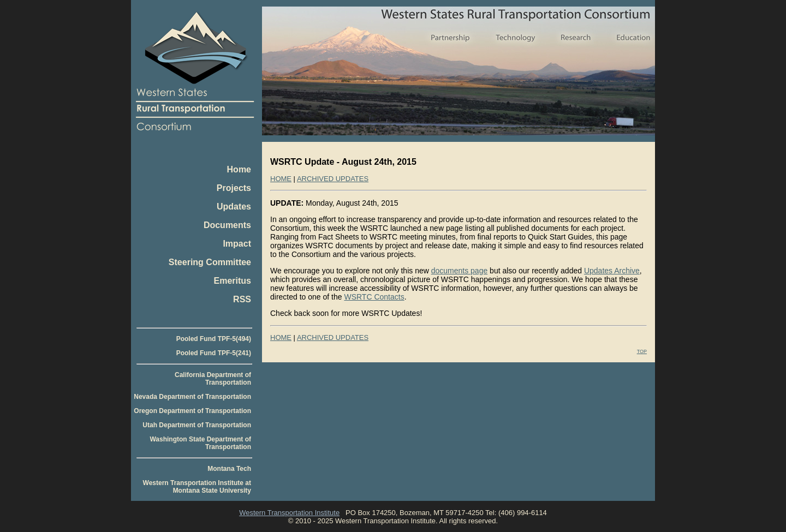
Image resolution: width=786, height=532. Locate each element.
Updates (234, 207)
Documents (227, 225)
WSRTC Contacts (374, 297)
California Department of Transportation (213, 379)
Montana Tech (229, 469)
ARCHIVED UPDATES (333, 179)
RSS (242, 299)
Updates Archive (612, 271)
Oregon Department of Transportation (192, 411)
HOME (281, 179)
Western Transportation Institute (289, 513)
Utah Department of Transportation (197, 425)
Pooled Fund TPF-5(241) (214, 353)
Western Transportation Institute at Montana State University (197, 487)
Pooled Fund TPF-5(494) (214, 339)
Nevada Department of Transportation (192, 397)
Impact (237, 244)
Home (239, 169)
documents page (460, 271)
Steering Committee (210, 262)
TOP (642, 351)
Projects (234, 188)
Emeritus (233, 281)
